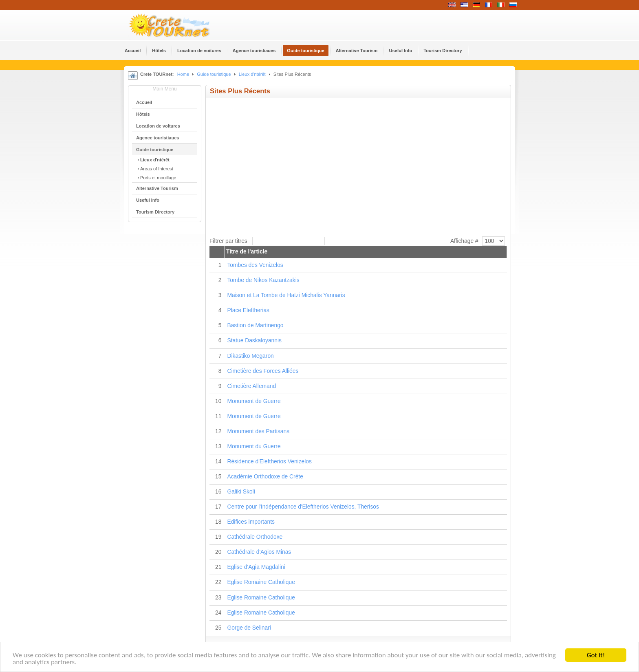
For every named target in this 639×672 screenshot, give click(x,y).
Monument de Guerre (254, 401)
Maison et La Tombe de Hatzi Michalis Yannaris (286, 295)
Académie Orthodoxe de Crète (265, 477)
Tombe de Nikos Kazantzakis (263, 280)
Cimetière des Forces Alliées (263, 371)
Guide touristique (214, 74)
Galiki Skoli (241, 492)
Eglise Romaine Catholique (261, 582)
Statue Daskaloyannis (254, 340)
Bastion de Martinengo (255, 325)
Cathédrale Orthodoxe (255, 537)
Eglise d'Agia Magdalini (256, 567)
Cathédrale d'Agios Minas (259, 552)
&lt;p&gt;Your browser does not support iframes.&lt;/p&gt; (320, 163)
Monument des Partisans (258, 431)
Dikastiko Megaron (250, 356)
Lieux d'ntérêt (253, 74)
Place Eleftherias (248, 310)
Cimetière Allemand (251, 386)
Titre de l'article (247, 252)
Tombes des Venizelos (255, 265)
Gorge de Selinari (249, 628)
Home (183, 74)
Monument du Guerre (254, 446)
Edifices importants (251, 522)
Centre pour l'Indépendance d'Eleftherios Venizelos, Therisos (303, 507)
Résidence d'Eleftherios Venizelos (269, 462)
